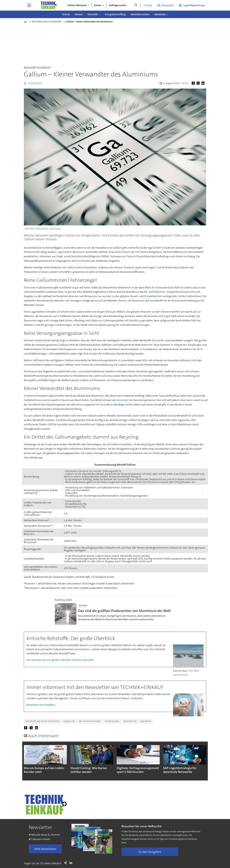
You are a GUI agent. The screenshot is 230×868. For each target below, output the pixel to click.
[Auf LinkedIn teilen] (204, 83)
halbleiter (69, 721)
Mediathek (160, 14)
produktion (130, 721)
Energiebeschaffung (115, 14)
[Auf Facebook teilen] (194, 83)
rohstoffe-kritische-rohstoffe (43, 721)
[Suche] (136, 5)
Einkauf (79, 14)
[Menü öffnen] (29, 5)
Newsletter (168, 5)
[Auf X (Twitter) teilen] (199, 83)
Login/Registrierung (194, 5)
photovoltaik (112, 721)
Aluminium (123, 400)
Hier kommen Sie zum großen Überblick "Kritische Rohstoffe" (60, 660)
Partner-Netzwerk (77, 5)
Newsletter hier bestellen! (41, 705)
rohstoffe (146, 721)
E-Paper (148, 5)
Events (98, 5)
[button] (200, 761)
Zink (147, 296)
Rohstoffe (93, 14)
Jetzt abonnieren (45, 850)
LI (72, 864)
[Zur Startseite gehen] (49, 5)
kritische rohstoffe (90, 721)
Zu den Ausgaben (150, 853)
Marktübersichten (140, 14)
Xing (66, 864)
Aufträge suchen (118, 5)
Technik (66, 14)
